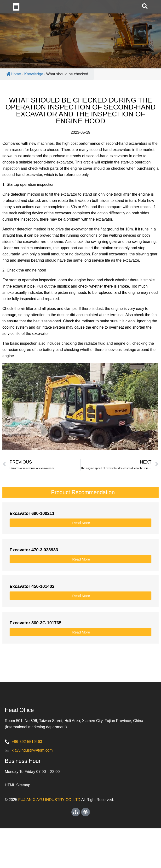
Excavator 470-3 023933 (34, 569)
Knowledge (34, 93)
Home (14, 93)
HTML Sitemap (17, 825)
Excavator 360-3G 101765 (35, 642)
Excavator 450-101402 (32, 605)
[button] (16, 16)
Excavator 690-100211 (32, 532)
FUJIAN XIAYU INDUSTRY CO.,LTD (49, 839)
